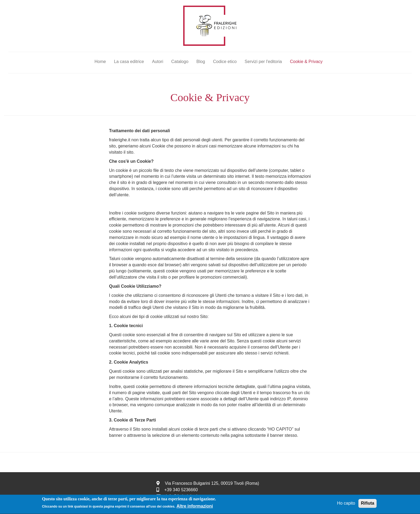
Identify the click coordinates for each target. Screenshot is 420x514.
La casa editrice (129, 62)
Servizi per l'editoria (263, 62)
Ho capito (346, 504)
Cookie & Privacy (306, 62)
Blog (201, 62)
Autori (157, 62)
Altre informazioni (195, 507)
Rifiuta (367, 504)
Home (100, 62)
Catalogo (180, 62)
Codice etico (225, 62)
